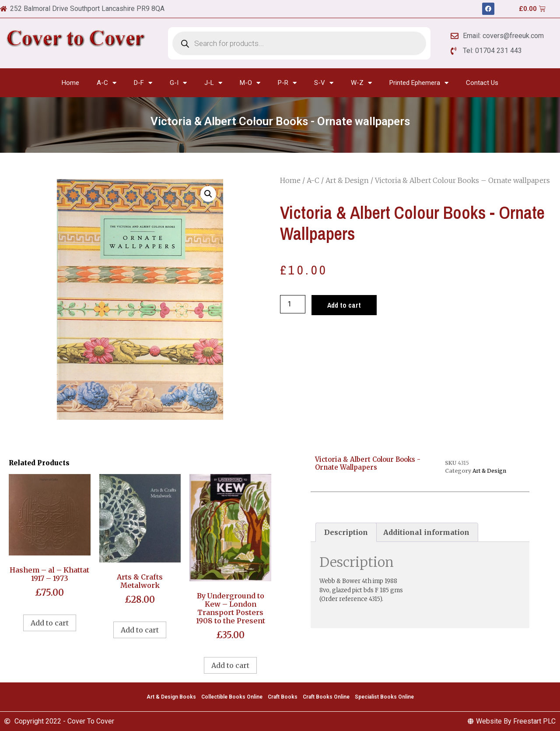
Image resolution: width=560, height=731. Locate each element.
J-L (213, 83)
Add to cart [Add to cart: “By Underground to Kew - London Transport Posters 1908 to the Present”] (230, 665)
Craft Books (283, 697)
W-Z (361, 83)
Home (70, 83)
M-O (250, 83)
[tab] (346, 532)
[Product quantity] (293, 304)
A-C (107, 83)
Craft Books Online (326, 697)
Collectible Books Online (232, 697)
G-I (178, 83)
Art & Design (347, 180)
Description (346, 532)
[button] (208, 194)
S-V (324, 83)
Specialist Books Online (384, 697)
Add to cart (344, 305)
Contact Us (482, 83)
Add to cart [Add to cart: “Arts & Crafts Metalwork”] (140, 630)
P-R (287, 83)
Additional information (426, 532)
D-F (143, 83)
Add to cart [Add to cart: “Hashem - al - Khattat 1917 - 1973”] (50, 623)
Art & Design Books (171, 697)
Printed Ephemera (419, 83)
